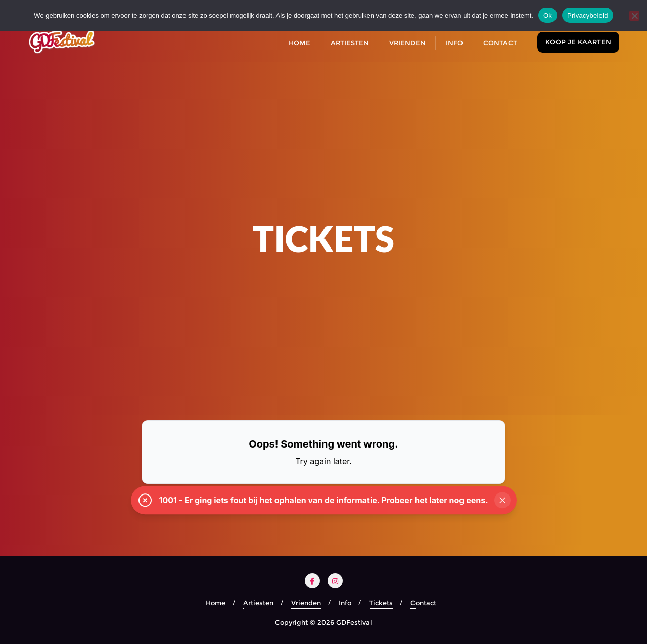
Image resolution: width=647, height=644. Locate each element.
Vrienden (306, 603)
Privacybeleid (588, 15)
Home (216, 603)
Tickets (381, 603)
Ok (548, 15)
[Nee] (634, 16)
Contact (423, 603)
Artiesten (258, 603)
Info (345, 603)
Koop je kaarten (578, 42)
